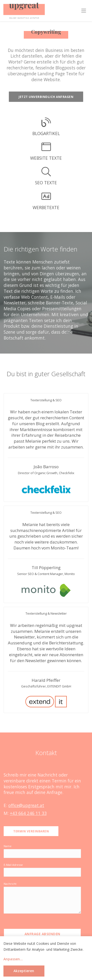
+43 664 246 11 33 (28, 813)
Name (8, 846)
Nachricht (10, 884)
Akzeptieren (24, 971)
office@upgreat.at (26, 805)
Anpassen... (13, 959)
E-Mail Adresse (13, 865)
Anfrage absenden (42, 934)
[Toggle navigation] (84, 11)
